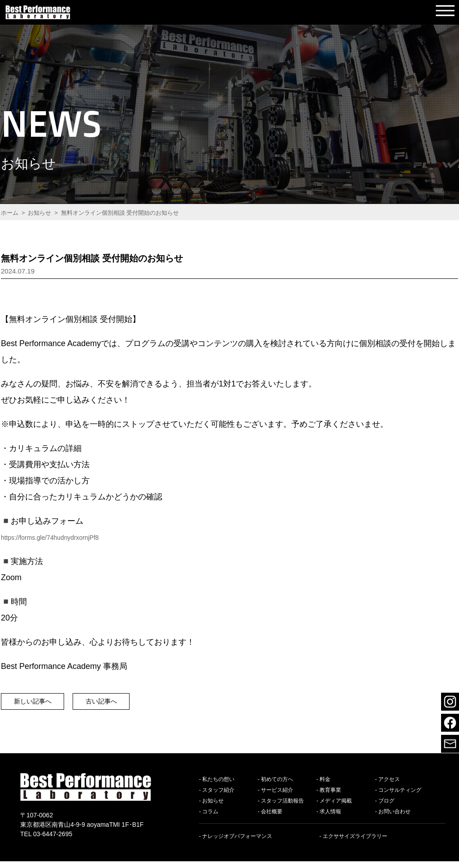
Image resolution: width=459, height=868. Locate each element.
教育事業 (330, 797)
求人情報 (330, 818)
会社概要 (272, 818)
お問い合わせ (394, 818)
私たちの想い (218, 786)
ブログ (386, 807)
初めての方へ (277, 786)
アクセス (389, 786)
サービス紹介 (277, 797)
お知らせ (213, 807)
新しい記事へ (42, 705)
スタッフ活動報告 (282, 807)
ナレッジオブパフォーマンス (237, 843)
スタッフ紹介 (218, 797)
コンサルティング (400, 797)
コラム (210, 818)
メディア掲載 (336, 807)
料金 (325, 786)
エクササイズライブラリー (355, 843)
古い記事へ (130, 705)
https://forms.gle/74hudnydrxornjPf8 (65, 537)
